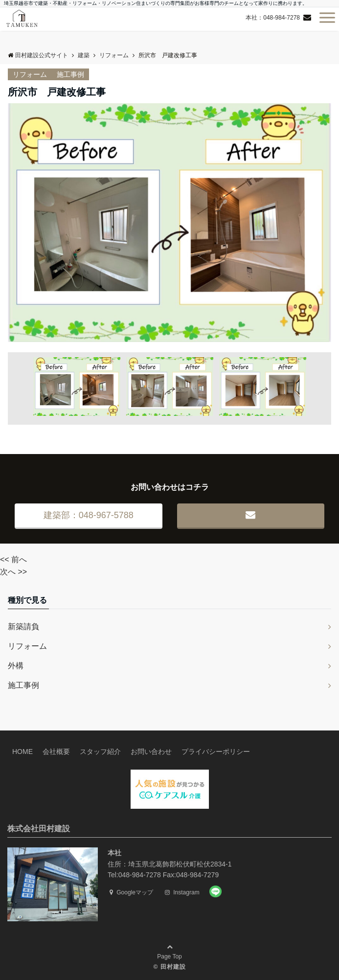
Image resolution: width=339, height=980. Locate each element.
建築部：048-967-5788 (89, 515)
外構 (16, 666)
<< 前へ (13, 559)
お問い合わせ (151, 752)
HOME (23, 752)
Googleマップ (131, 892)
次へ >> (13, 572)
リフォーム (30, 74)
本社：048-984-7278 (273, 18)
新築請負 (23, 627)
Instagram (182, 892)
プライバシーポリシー (216, 752)
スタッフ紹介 (100, 752)
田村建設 (173, 967)
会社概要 (56, 752)
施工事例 (70, 74)
